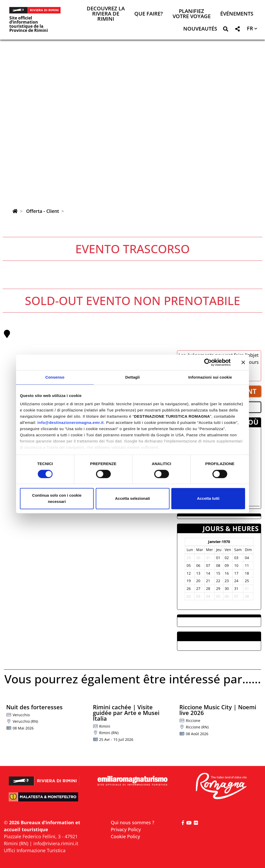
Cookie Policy (125, 836)
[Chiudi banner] (243, 362)
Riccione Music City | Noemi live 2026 (218, 710)
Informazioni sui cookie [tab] (210, 377)
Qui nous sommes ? (132, 822)
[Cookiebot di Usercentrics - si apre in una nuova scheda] (208, 362)
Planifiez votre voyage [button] (192, 14)
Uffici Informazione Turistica (35, 850)
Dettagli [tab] (132, 377)
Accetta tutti (208, 499)
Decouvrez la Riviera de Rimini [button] (106, 14)
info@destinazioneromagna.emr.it (71, 422)
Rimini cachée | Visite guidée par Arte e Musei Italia (126, 713)
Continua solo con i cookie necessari (57, 499)
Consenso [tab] (55, 377)
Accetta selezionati (132, 499)
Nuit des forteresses (34, 707)
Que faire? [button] (149, 14)
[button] (226, 30)
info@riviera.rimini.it (56, 843)
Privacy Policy (126, 829)
